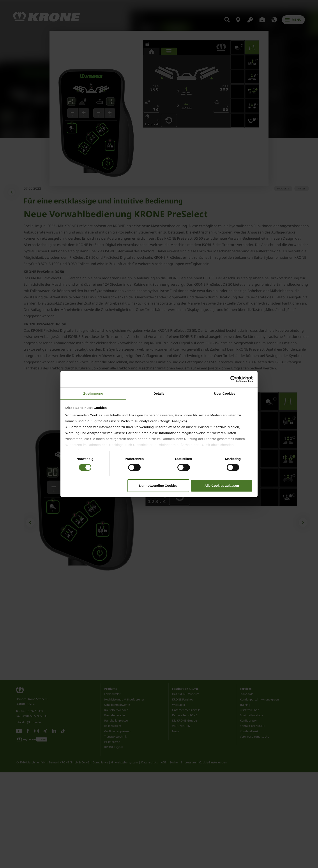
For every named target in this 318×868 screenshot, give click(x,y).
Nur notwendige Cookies (158, 486)
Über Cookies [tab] (225, 393)
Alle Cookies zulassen (222, 486)
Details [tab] (159, 393)
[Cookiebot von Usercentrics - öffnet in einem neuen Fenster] (234, 379)
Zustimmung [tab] (93, 393)
